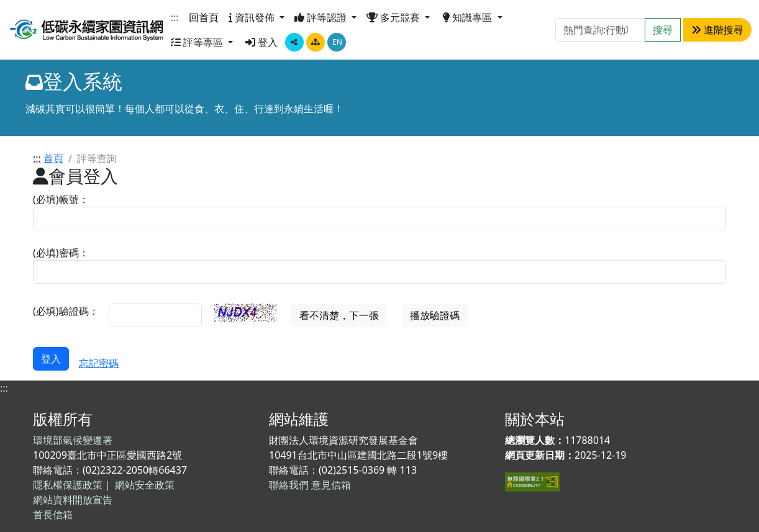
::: (175, 17)
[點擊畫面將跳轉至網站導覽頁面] (316, 42)
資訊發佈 (253, 17)
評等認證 (322, 17)
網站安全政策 (145, 485)
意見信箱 (331, 485)
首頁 (53, 158)
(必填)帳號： (61, 199)
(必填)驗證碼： (66, 311)
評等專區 (198, 42)
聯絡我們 (289, 485)
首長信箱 (53, 515)
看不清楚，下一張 (339, 315)
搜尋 (663, 30)
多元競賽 (394, 17)
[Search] (600, 30)
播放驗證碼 (435, 315)
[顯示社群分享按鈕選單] (294, 42)
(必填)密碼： (61, 253)
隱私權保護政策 (68, 485)
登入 (261, 42)
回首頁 (204, 17)
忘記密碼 (99, 363)
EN (337, 42)
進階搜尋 (717, 30)
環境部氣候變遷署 (73, 440)
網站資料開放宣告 (73, 500)
